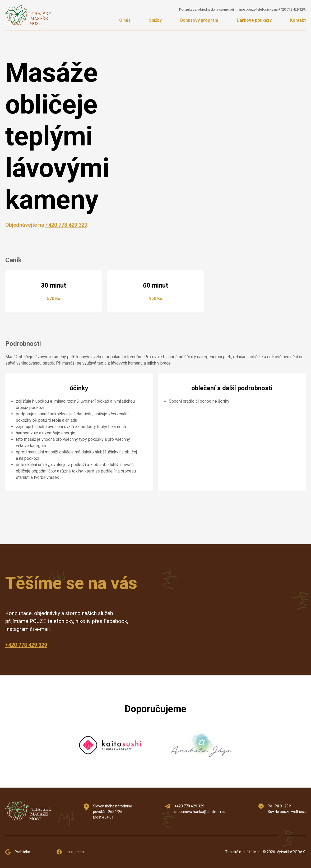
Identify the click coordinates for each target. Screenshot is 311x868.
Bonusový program (199, 20)
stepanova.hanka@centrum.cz (200, 812)
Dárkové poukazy (254, 20)
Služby (155, 20)
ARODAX (297, 852)
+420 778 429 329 (292, 9)
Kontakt (298, 20)
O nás (125, 20)
